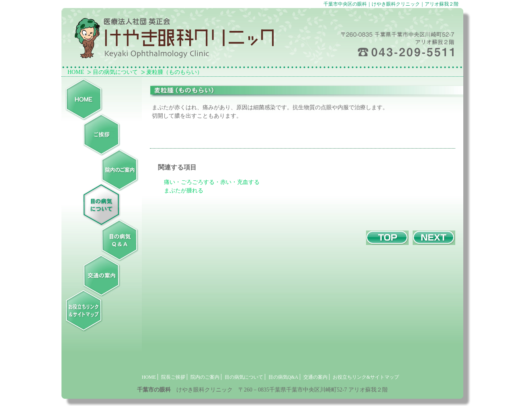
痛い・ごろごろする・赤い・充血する (212, 182)
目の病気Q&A (283, 377)
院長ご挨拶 (173, 377)
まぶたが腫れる (184, 191)
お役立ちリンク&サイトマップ (366, 377)
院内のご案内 (205, 377)
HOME (76, 72)
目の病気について (115, 72)
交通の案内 (315, 377)
